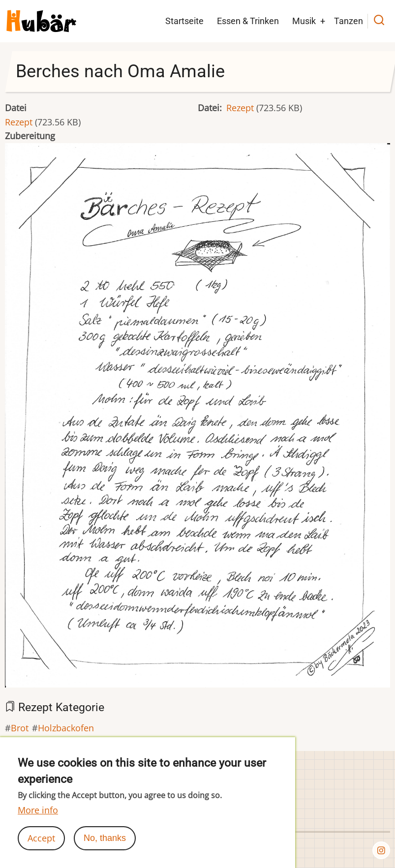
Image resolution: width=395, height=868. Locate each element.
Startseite (184, 21)
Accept (41, 838)
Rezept (19, 122)
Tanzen (349, 21)
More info (38, 810)
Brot (20, 728)
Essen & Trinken (248, 21)
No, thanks (105, 838)
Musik (304, 21)
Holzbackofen (66, 728)
